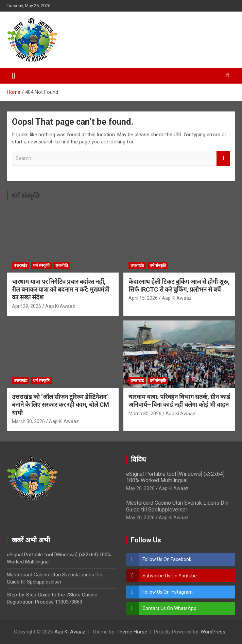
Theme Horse (132, 632)
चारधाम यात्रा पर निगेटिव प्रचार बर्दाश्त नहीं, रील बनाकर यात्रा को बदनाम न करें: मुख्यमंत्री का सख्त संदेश (61, 290)
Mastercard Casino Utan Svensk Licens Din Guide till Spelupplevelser (177, 506)
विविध (138, 459)
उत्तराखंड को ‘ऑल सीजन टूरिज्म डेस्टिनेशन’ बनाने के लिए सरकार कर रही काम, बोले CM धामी (60, 405)
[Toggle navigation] (14, 76)
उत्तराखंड (21, 265)
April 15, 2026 (143, 298)
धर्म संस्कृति (25, 196)
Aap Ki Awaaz (60, 306)
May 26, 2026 (140, 488)
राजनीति (62, 265)
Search (223, 159)
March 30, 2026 (28, 421)
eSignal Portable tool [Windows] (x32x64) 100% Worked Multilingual (175, 477)
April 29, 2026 (27, 306)
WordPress (213, 632)
